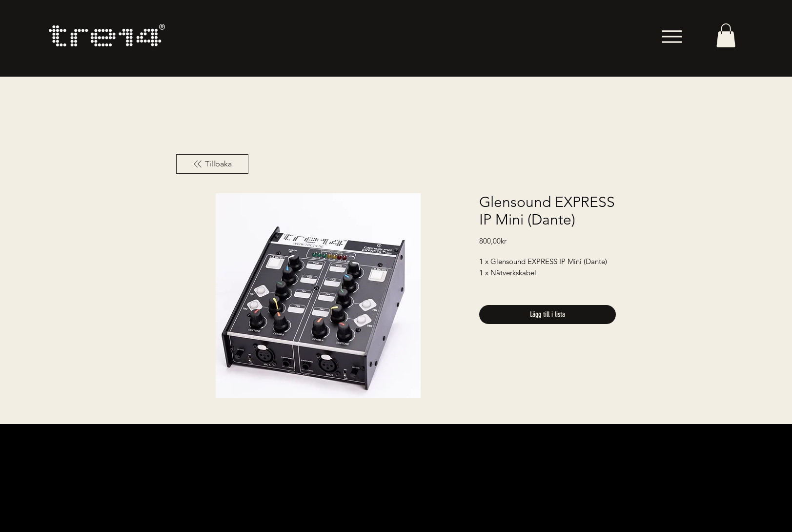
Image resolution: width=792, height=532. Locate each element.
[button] (726, 35)
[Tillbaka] (212, 164)
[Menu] (672, 36)
